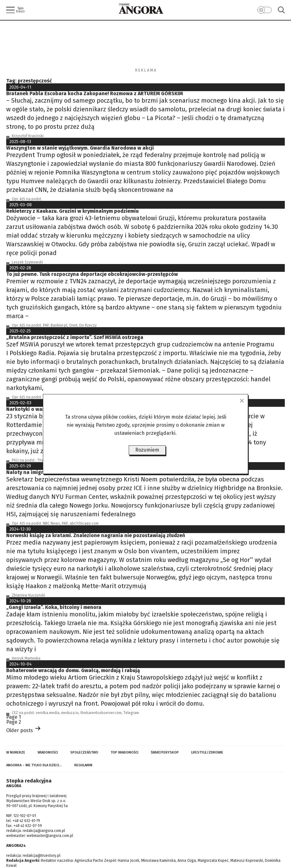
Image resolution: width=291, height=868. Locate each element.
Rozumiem (147, 450)
